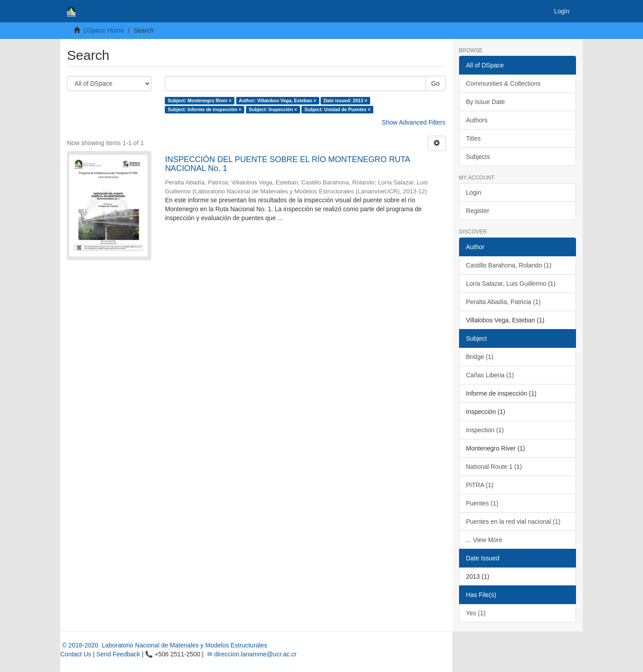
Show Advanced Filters (413, 122)
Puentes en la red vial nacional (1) (514, 522)
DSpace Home (104, 30)
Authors (477, 120)
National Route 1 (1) (494, 467)
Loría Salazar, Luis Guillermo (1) (511, 284)
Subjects (478, 157)
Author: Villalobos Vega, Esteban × (278, 100)
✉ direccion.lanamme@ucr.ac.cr (251, 654)
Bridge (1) (480, 357)
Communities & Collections (503, 83)
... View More (484, 540)
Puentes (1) (482, 503)
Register (478, 211)
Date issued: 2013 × (346, 100)
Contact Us (76, 654)
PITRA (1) (480, 485)
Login (474, 192)
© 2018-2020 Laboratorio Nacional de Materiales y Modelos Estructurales (164, 645)
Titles (474, 138)
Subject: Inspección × (273, 109)
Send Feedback (118, 654)
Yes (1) (476, 613)
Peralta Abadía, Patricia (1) (503, 302)
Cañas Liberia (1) (490, 375)
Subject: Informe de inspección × (205, 109)
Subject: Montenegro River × (200, 100)
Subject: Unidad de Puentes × (338, 109)
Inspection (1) (485, 430)
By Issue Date (486, 102)
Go (436, 83)
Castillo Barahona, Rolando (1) (509, 265)
